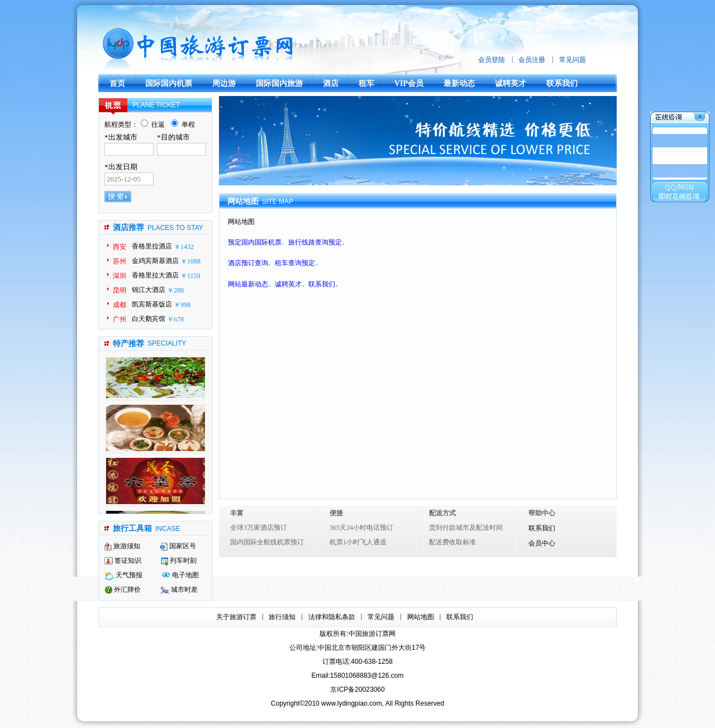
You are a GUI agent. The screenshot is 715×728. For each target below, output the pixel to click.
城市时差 (179, 590)
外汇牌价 (123, 590)
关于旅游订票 (236, 617)
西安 (120, 247)
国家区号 (178, 546)
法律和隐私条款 (332, 617)
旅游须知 (122, 546)
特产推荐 (128, 344)
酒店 (331, 83)
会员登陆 (492, 60)
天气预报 (123, 575)
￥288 (175, 290)
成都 (120, 305)
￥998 (182, 305)
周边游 (224, 83)
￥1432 (184, 247)
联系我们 (562, 83)
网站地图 (421, 617)
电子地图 (180, 575)
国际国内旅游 (279, 83)
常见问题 (573, 60)
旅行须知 (282, 617)
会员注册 (532, 60)
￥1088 (190, 261)
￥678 (175, 319)
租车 (366, 83)
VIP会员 (409, 83)
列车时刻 (179, 561)
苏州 (120, 261)
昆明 (120, 290)
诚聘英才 (511, 83)
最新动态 (459, 83)
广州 (120, 319)
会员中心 (542, 543)
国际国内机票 (169, 83)
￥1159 (190, 276)
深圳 (120, 276)
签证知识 (123, 561)
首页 (117, 83)
